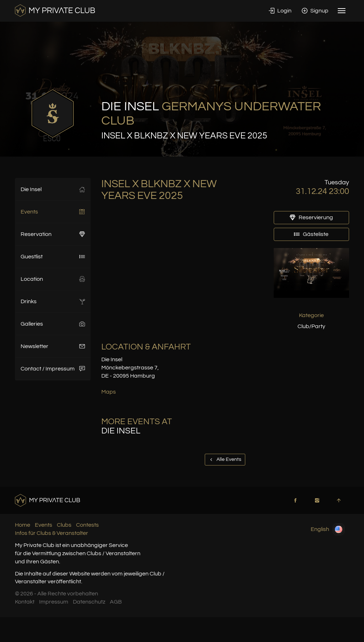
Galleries (53, 324)
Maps (109, 392)
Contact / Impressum (53, 369)
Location (53, 279)
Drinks (53, 301)
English (328, 529)
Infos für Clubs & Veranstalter (52, 533)
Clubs (64, 525)
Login (280, 11)
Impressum (54, 602)
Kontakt (25, 602)
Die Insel (53, 189)
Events (53, 212)
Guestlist (53, 257)
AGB (116, 602)
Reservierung (311, 217)
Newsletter (53, 346)
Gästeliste (311, 234)
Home (23, 525)
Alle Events (225, 459)
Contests (87, 525)
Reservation (53, 234)
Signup (315, 11)
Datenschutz (89, 602)
